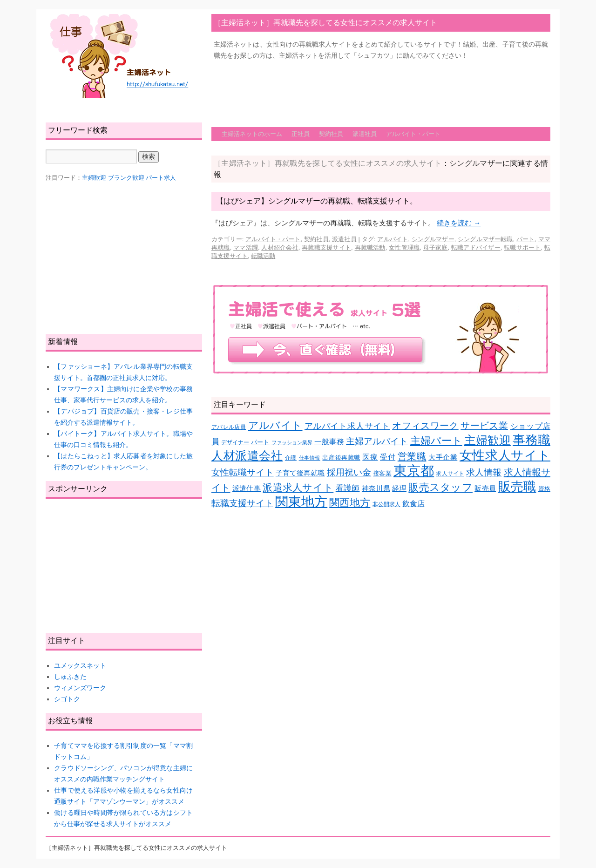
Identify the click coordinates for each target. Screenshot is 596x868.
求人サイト (450, 473)
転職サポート (522, 248)
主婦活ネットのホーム (252, 134)
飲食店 (413, 504)
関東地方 (301, 502)
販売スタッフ (440, 487)
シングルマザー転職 (485, 239)
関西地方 (350, 503)
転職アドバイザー (476, 248)
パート (525, 239)
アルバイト (393, 239)
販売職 (517, 486)
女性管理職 (404, 248)
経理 (399, 488)
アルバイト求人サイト (347, 426)
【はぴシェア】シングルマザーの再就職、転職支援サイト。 (317, 201)
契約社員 (331, 134)
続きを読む (459, 223)
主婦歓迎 (488, 440)
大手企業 (443, 457)
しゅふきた (70, 677)
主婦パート (436, 441)
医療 (370, 457)
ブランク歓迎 (126, 178)
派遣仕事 (247, 488)
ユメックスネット (80, 665)
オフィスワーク (425, 426)
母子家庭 (436, 248)
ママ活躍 (246, 248)
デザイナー (235, 442)
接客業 (382, 473)
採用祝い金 (349, 472)
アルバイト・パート (413, 134)
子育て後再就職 (300, 473)
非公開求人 (386, 504)
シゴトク (67, 699)
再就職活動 (370, 248)
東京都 (414, 471)
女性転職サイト (243, 472)
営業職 (412, 456)
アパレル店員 (229, 427)
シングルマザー (433, 239)
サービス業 (484, 426)
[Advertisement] (381, 89)
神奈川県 (376, 488)
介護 (291, 458)
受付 (388, 457)
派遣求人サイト (298, 488)
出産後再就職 (341, 458)
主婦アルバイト (377, 441)
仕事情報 (310, 458)
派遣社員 (365, 134)
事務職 (532, 440)
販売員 (485, 488)
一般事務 (329, 442)
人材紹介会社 (280, 248)
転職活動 (263, 256)
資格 (544, 489)
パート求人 (161, 178)
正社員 (301, 134)
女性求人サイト (505, 455)
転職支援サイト (242, 503)
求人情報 (484, 472)
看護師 (348, 488)
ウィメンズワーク (80, 688)
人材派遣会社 (247, 455)
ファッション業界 (292, 442)
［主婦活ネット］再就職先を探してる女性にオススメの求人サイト (325, 23)
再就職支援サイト (326, 248)
